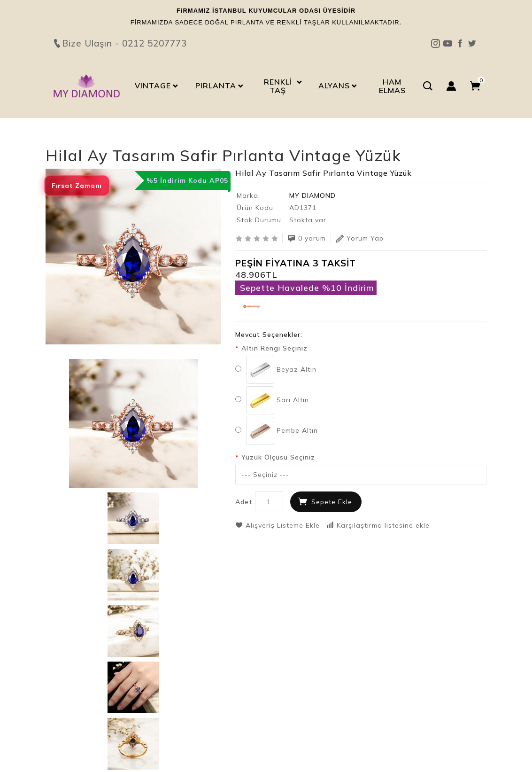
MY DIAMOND (312, 195)
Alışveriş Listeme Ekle (278, 525)
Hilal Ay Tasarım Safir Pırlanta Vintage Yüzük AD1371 (154, 139)
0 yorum (307, 238)
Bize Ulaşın (266, 27)
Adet (244, 502)
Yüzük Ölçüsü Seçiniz (278, 457)
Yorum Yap (360, 238)
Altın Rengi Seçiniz (274, 348)
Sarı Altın (272, 400)
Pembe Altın (277, 431)
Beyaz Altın (276, 370)
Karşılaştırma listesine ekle (378, 525)
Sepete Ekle (332, 502)
